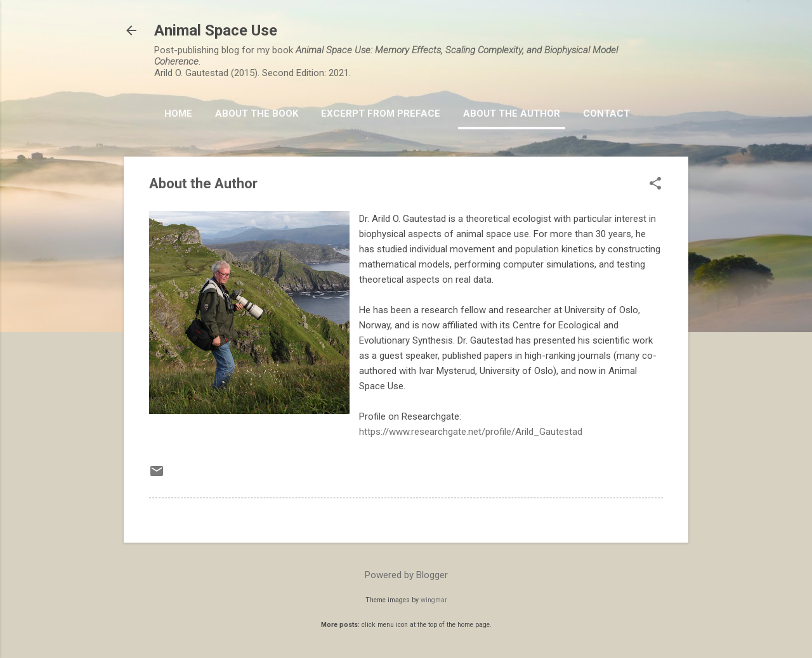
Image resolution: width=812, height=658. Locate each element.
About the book (257, 113)
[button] (655, 184)
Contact (606, 113)
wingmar (434, 600)
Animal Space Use (216, 30)
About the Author (512, 113)
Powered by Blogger (406, 575)
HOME (178, 113)
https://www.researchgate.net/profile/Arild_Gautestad (471, 432)
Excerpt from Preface (381, 113)
